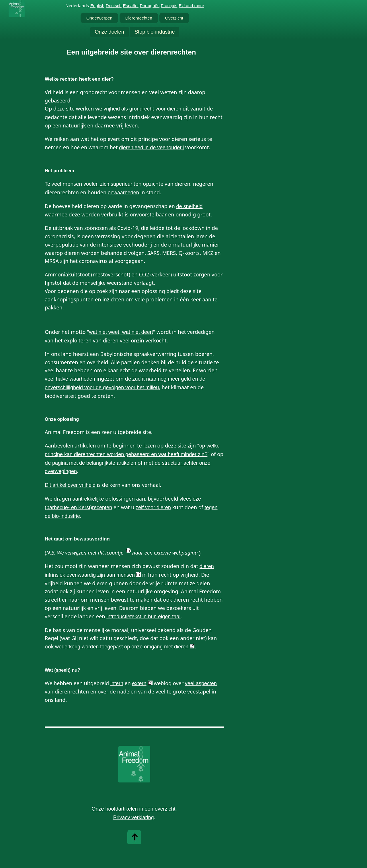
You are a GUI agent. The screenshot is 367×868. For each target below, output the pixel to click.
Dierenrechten (139, 18)
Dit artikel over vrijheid (70, 485)
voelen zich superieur (108, 184)
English (97, 6)
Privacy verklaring (134, 817)
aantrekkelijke (88, 499)
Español (131, 6)
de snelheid (189, 206)
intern (117, 683)
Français (169, 6)
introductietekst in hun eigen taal (143, 617)
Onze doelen (110, 32)
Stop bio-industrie (155, 32)
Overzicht (174, 18)
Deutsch (114, 6)
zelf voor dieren (153, 507)
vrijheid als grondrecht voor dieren (142, 109)
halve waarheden (76, 379)
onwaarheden (123, 193)
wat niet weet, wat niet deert (121, 332)
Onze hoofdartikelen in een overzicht (133, 809)
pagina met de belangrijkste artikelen (94, 463)
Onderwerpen (99, 18)
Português (150, 6)
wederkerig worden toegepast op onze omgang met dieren (122, 647)
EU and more (191, 6)
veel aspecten (201, 683)
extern (139, 683)
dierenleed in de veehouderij (151, 148)
